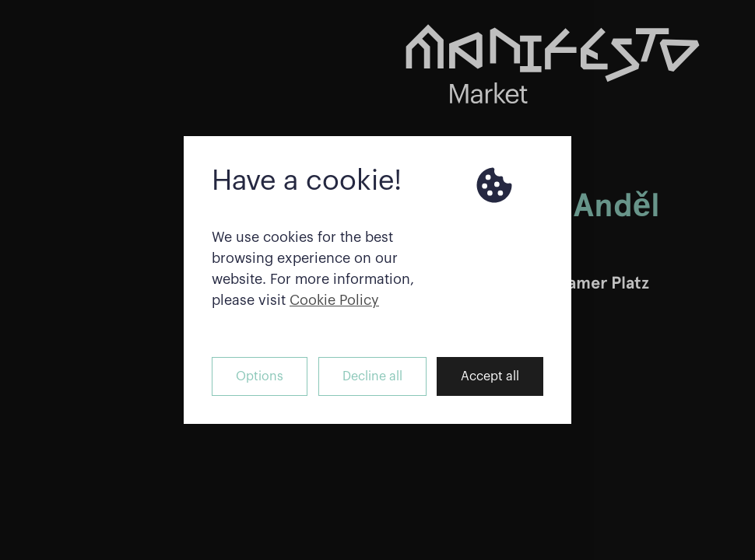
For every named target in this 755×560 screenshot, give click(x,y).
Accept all (490, 376)
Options (260, 376)
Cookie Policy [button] (334, 300)
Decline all (372, 376)
